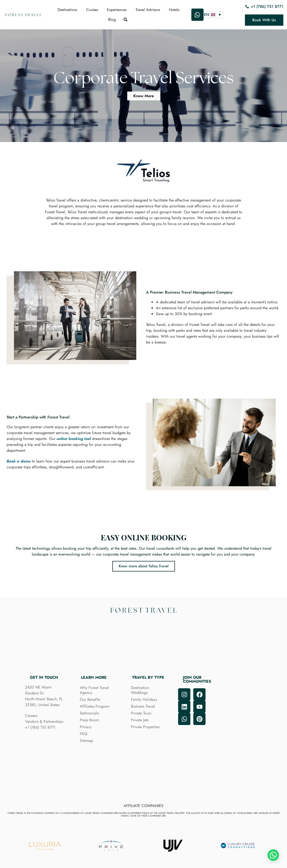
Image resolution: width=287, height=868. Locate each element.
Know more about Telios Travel (144, 566)
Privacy (86, 727)
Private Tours (141, 713)
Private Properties (145, 727)
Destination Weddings (140, 690)
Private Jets (140, 720)
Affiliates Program (95, 706)
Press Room (89, 720)
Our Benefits (90, 699)
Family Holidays (144, 699)
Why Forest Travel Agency (94, 690)
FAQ (84, 734)
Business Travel (143, 706)
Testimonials (89, 713)
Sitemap (86, 741)
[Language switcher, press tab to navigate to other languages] (214, 15)
